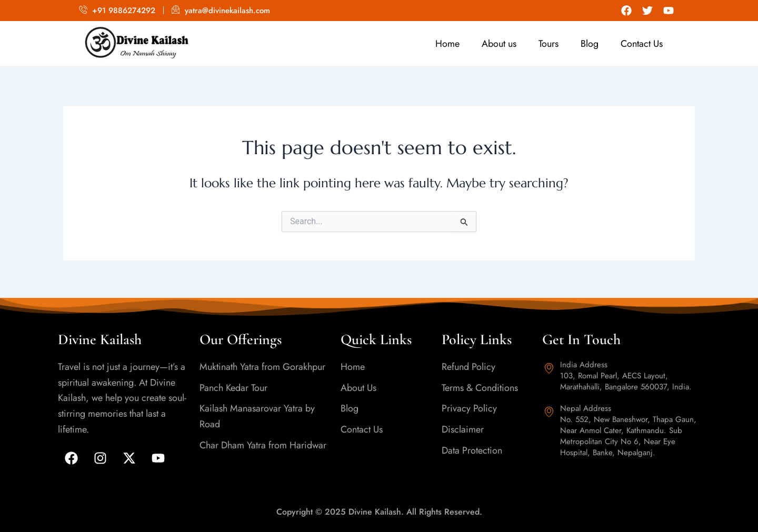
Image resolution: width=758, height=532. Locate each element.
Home (447, 44)
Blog (590, 44)
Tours (548, 44)
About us (499, 44)
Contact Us (642, 44)
